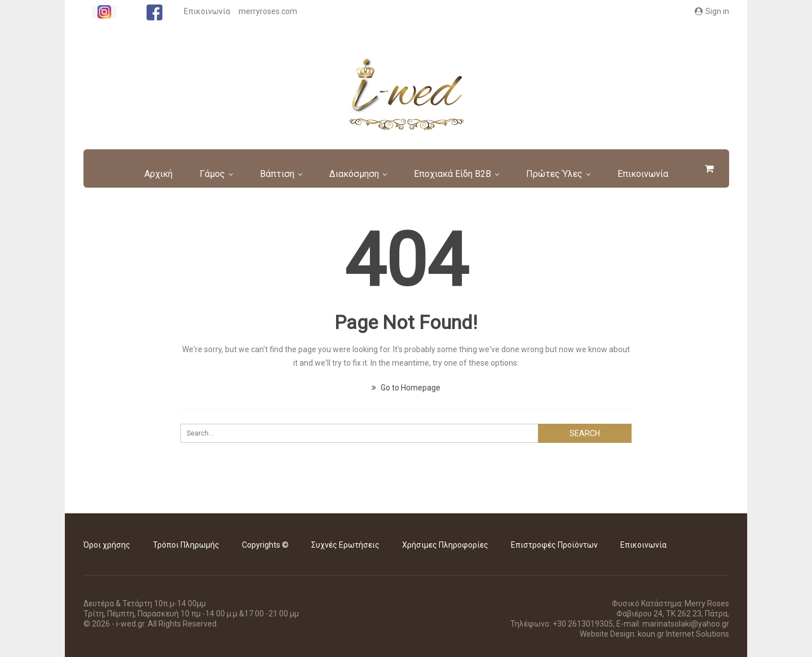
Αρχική (164, 174)
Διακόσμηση (365, 174)
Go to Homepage (406, 388)
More (644, 174)
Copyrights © (265, 545)
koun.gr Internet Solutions (683, 634)
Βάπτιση (286, 174)
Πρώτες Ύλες (568, 174)
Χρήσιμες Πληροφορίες (445, 545)
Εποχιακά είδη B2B (465, 174)
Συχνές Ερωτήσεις (345, 545)
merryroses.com (268, 11)
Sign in (712, 11)
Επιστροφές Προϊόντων (554, 545)
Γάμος (220, 174)
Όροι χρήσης (107, 545)
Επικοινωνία (207, 11)
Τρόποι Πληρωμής (186, 545)
